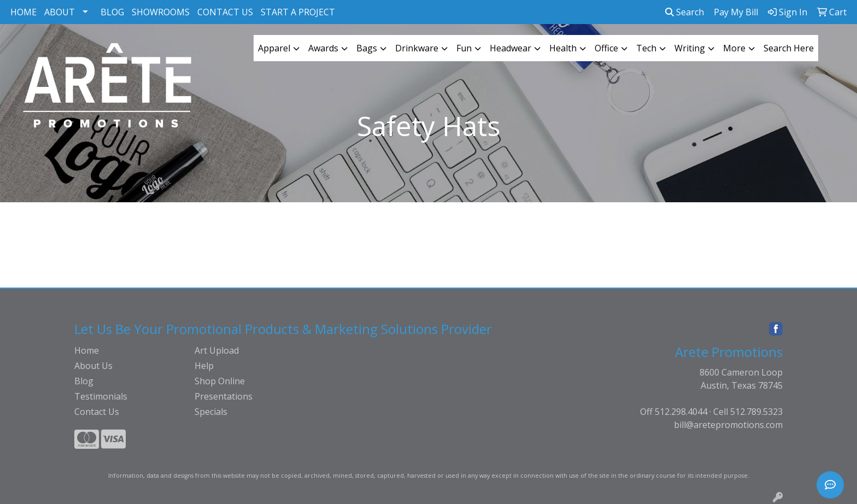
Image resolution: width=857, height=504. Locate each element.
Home (87, 350)
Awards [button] (323, 48)
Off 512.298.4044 (674, 412)
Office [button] (606, 48)
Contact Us (97, 412)
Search (685, 12)
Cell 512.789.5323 (748, 412)
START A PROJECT (298, 12)
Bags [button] (367, 48)
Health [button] (563, 48)
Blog (84, 381)
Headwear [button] (510, 48)
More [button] (734, 48)
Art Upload (217, 350)
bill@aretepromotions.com (728, 425)
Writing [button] (690, 48)
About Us (93, 366)
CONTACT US (225, 12)
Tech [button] (646, 48)
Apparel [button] (274, 48)
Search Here (789, 48)
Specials (211, 412)
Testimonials (101, 396)
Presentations (224, 396)
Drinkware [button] (417, 48)
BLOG (112, 12)
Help (204, 366)
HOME (24, 12)
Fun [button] (464, 48)
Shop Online (220, 381)
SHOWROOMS (161, 12)
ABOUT (60, 12)
